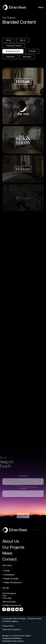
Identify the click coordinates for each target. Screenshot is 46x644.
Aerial (7, 571)
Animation (27, 57)
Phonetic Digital (24, 636)
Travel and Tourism (14, 46)
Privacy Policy (8, 626)
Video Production (13, 582)
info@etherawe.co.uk (12, 605)
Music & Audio (11, 579)
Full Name (23, 478)
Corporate (10, 57)
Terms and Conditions (11, 630)
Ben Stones (19, 641)
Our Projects (13, 547)
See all (9, 40)
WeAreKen (17, 638)
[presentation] (21, 506)
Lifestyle (32, 51)
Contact (10, 559)
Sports (23, 40)
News (7, 553)
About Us (11, 541)
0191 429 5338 (9, 602)
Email (23, 490)
